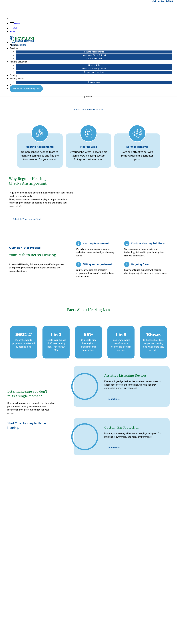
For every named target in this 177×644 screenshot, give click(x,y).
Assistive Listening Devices (94, 70)
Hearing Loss (94, 84)
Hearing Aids (94, 67)
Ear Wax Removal (94, 60)
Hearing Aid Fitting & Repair (94, 57)
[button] (9, 555)
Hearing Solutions (19, 63)
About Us (15, 47)
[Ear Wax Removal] (137, 134)
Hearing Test (27, 90)
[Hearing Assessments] (40, 134)
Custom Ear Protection (94, 73)
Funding (15, 77)
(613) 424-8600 (164, 3)
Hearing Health (18, 80)
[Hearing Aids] (88, 134)
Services (15, 50)
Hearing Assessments (94, 53)
